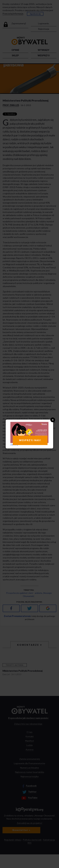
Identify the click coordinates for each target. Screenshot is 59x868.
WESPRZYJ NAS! (30, 440)
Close (53, 420)
